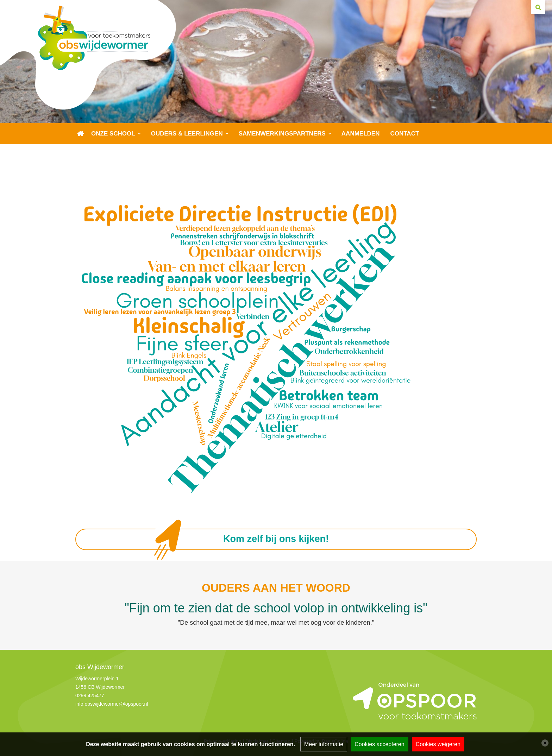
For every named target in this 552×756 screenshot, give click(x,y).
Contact (404, 134)
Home (81, 134)
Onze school (113, 134)
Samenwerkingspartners (282, 134)
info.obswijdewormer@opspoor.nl (112, 704)
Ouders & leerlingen (187, 134)
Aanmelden (361, 134)
